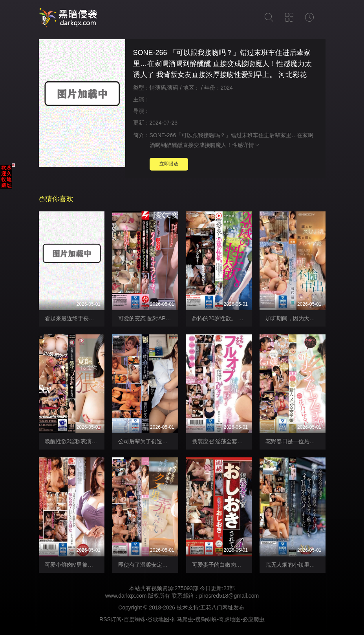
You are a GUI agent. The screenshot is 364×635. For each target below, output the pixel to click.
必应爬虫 (254, 619)
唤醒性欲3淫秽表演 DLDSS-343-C (87, 441)
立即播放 (169, 164)
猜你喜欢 (56, 199)
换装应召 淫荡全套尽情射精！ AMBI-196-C (244, 441)
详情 (252, 145)
